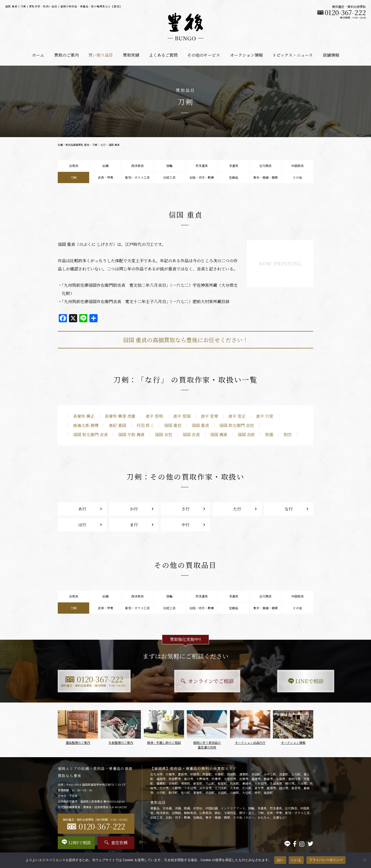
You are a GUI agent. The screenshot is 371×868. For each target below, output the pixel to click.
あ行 (82, 509)
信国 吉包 (164, 435)
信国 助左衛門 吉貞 (90, 435)
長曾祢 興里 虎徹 (120, 416)
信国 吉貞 (191, 435)
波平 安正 (237, 416)
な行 (103, 145)
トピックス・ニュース (293, 55)
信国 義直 (219, 435)
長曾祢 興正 (84, 416)
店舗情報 (331, 55)
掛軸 (169, 166)
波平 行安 (265, 416)
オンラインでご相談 (186, 681)
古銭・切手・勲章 (202, 177)
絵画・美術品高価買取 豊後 (73, 145)
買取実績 (131, 55)
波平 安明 (154, 416)
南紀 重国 (118, 425)
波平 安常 (210, 416)
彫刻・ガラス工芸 (137, 177)
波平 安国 (182, 416)
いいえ (296, 860)
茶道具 (234, 166)
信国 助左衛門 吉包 (237, 425)
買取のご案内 (66, 55)
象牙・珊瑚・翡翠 (265, 177)
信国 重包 (173, 425)
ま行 (134, 525)
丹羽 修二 (145, 425)
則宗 (288, 435)
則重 (269, 435)
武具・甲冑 (106, 177)
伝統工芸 (169, 177)
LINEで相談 (274, 681)
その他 (297, 177)
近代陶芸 (265, 166)
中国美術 (297, 166)
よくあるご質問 (163, 55)
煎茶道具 (202, 166)
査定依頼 (116, 843)
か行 (134, 509)
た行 (237, 509)
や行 (185, 525)
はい (280, 860)
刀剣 (95, 145)
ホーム (38, 55)
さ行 (185, 509)
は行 (82, 525)
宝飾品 (234, 177)
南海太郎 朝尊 (86, 425)
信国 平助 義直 (131, 435)
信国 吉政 (246, 435)
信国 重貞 (200, 425)
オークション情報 (246, 55)
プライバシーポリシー (326, 860)
